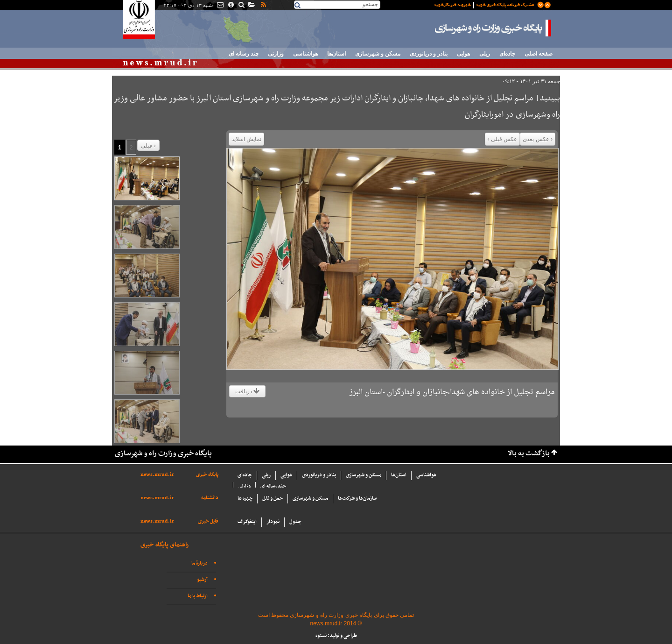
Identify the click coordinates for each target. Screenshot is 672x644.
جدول (295, 522)
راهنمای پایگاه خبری (164, 545)
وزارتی (276, 54)
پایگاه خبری (207, 475)
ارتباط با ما (198, 596)
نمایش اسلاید (246, 139)
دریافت (247, 391)
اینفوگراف (247, 522)
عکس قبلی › (503, 139)
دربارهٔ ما (199, 563)
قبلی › (148, 146)
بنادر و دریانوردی (429, 54)
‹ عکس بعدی (538, 139)
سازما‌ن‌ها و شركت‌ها (357, 499)
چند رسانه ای (244, 54)
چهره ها (245, 499)
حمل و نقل (273, 499)
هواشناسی (305, 54)
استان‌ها (336, 54)
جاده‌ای (507, 54)
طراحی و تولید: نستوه (336, 636)
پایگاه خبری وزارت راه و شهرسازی (493, 28)
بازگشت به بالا (529, 454)
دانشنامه (210, 498)
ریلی (485, 54)
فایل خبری (208, 521)
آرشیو (202, 580)
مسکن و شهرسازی (378, 54)
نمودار (273, 522)
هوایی (463, 54)
